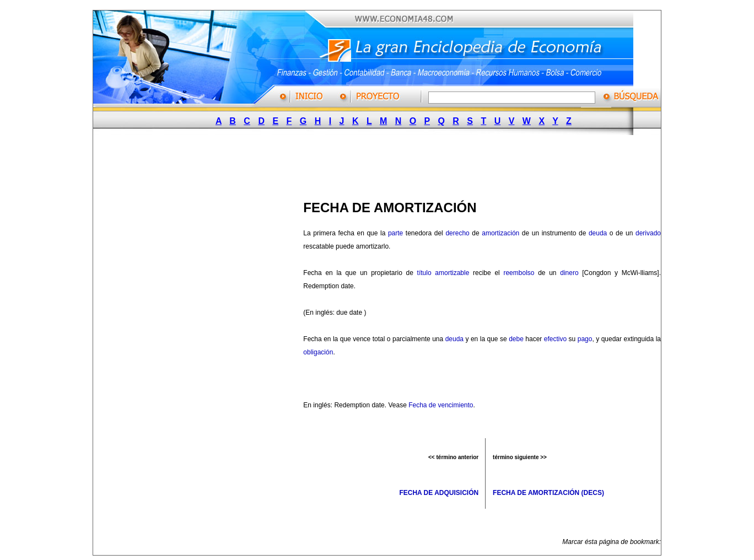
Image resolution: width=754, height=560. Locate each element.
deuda (598, 233)
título (424, 273)
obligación (318, 352)
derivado (648, 233)
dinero (569, 273)
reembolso (519, 273)
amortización (500, 233)
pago (585, 339)
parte (395, 233)
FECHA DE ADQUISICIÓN (439, 493)
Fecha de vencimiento (441, 405)
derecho (457, 233)
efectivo (555, 339)
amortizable (452, 273)
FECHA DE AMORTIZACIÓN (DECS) (548, 493)
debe (516, 339)
